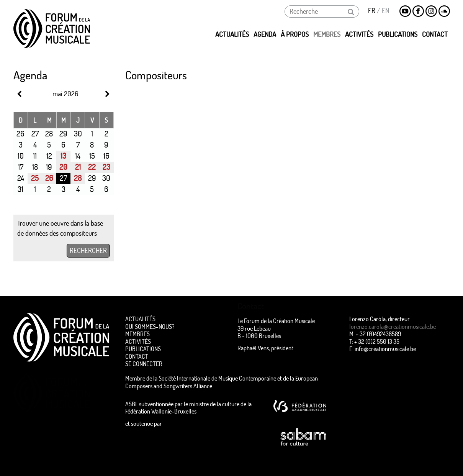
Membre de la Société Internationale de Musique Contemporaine (201, 378)
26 (49, 178)
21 (78, 167)
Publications (398, 34)
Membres (137, 334)
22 (92, 167)
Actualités (232, 34)
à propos (295, 34)
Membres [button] (327, 34)
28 (78, 178)
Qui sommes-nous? (150, 326)
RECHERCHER (88, 250)
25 (35, 178)
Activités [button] (359, 34)
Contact (435, 34)
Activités (138, 341)
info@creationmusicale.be (385, 349)
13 (63, 156)
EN (385, 11)
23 (106, 167)
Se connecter (144, 364)
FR (372, 11)
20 (63, 167)
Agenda (265, 34)
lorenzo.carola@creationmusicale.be (393, 326)
